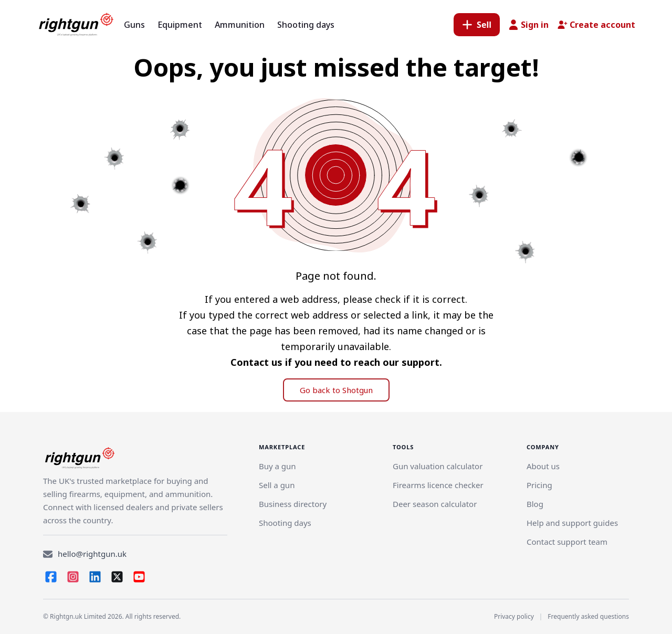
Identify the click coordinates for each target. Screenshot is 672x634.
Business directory (293, 504)
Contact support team (567, 542)
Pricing (539, 485)
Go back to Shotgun (336, 390)
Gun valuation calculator (438, 466)
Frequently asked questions (588, 616)
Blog (535, 504)
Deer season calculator (435, 504)
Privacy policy (514, 616)
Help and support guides (572, 523)
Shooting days (285, 523)
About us (543, 466)
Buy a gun (277, 466)
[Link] (277, 485)
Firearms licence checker (438, 485)
